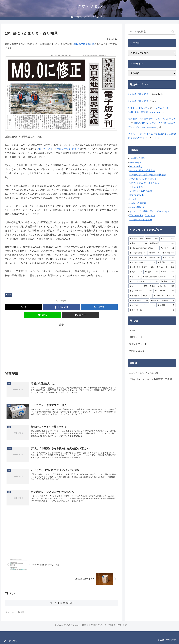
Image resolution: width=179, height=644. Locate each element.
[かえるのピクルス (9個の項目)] (142, 305)
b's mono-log (136, 166)
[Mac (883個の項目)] (152, 239)
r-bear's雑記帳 (137, 207)
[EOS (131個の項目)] (168, 272)
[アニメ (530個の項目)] (167, 239)
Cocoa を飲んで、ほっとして (144, 183)
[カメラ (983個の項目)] (136, 239)
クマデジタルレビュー (141, 220)
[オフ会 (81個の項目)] (135, 296)
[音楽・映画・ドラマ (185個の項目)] (142, 267)
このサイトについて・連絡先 (143, 373)
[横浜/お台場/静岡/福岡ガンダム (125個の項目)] (158, 277)
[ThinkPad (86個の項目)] (165, 291)
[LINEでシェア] (43, 315)
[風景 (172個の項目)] (136, 272)
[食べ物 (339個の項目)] (168, 253)
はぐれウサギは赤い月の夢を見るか (148, 175)
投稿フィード (135, 337)
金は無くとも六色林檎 (141, 191)
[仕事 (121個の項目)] (168, 281)
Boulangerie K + (137, 195)
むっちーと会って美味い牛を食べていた (59, 149)
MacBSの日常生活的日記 (142, 170)
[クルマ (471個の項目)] (168, 248)
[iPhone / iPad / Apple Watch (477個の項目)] (144, 248)
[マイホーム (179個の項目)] (166, 267)
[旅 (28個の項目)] (147, 296)
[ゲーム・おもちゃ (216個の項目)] (142, 262)
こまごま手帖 (136, 187)
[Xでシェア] (24, 307)
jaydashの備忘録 (138, 203)
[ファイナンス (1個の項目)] (152, 310)
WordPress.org (136, 351)
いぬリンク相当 (137, 158)
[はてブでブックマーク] (99, 307)
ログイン (133, 330)
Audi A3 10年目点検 (138, 94)
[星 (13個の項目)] (171, 296)
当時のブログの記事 (84, 44)
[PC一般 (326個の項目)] (136, 258)
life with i (134, 199)
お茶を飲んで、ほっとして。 (144, 179)
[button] (80, 315)
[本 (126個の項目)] (135, 277)
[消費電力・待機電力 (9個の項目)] (163, 301)
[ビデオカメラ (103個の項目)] (141, 291)
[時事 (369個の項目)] (154, 253)
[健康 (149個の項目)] (152, 272)
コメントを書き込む (61, 603)
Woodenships (136, 215)
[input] (152, 32)
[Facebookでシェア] (62, 307)
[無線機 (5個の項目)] (166, 305)
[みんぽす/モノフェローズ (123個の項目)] (144, 281)
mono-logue (135, 162)
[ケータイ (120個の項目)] (138, 286)
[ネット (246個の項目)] (168, 258)
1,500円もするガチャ (139, 108)
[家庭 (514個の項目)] (138, 243)
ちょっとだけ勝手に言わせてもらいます (150, 211)
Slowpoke (150, 215)
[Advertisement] (62, 347)
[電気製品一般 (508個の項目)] (162, 243)
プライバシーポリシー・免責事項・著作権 (150, 379)
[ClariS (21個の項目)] (159, 296)
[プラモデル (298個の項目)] (152, 258)
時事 (9, 295)
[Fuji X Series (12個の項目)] (139, 301)
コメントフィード (138, 344)
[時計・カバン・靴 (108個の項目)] (162, 286)
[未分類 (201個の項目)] (166, 262)
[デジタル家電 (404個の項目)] (138, 253)
